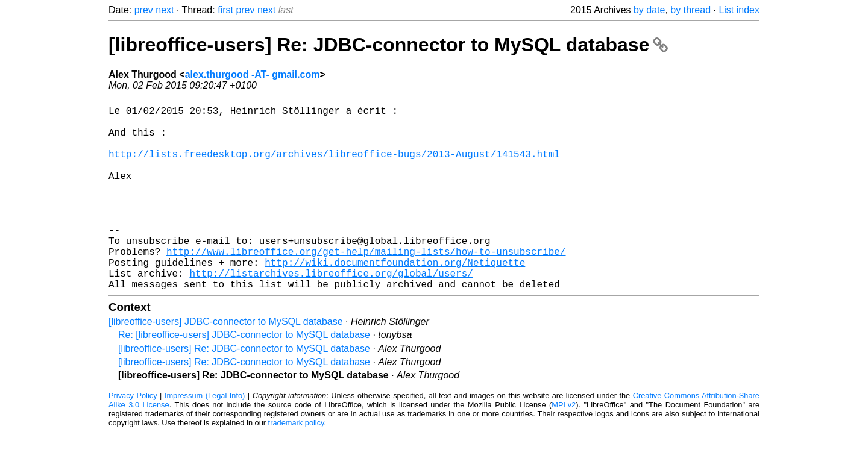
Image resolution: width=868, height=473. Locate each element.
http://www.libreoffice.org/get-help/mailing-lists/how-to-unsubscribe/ (366, 285)
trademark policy (296, 464)
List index (739, 10)
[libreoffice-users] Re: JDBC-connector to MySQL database (388, 45)
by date (649, 10)
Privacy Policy (133, 437)
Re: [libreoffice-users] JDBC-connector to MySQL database (244, 376)
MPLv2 (564, 446)
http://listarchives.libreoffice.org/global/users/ (331, 312)
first (225, 10)
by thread (690, 10)
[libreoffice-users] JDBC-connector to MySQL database (226, 362)
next (165, 10)
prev (144, 10)
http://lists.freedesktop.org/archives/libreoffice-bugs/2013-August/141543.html (334, 166)
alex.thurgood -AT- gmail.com (253, 74)
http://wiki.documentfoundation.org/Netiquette (395, 298)
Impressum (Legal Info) (205, 437)
